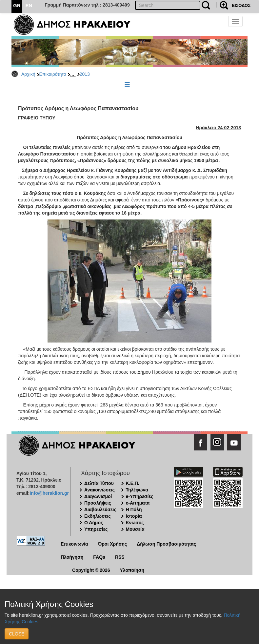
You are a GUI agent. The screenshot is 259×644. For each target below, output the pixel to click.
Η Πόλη (134, 509)
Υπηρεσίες (96, 529)
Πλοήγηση (72, 557)
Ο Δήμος (94, 523)
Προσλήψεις (98, 503)
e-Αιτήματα (138, 503)
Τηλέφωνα (137, 490)
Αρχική (28, 74)
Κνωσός (135, 523)
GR (17, 5)
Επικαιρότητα (53, 74)
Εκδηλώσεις (98, 516)
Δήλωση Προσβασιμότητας (166, 544)
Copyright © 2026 (91, 570)
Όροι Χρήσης (113, 544)
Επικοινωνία (74, 544)
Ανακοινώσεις (100, 490)
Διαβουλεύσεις (100, 509)
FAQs (99, 557)
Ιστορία (134, 516)
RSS (120, 557)
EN (29, 5)
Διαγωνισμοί (98, 496)
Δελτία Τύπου (99, 483)
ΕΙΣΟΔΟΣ (241, 5)
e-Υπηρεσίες (140, 496)
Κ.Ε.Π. (133, 483)
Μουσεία (135, 529)
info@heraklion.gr (49, 493)
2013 (85, 74)
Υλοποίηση (132, 570)
